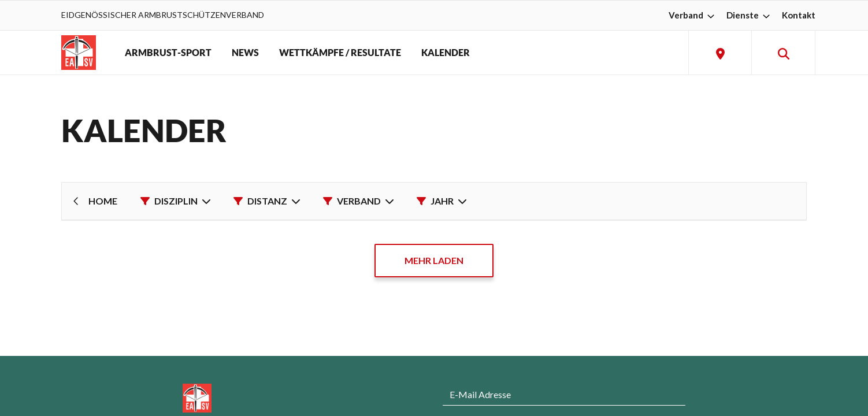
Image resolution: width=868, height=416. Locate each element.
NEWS (245, 53)
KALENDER (446, 53)
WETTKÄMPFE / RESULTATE (340, 53)
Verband (693, 15)
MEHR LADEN (434, 260)
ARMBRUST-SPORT (168, 53)
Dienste (750, 15)
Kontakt (799, 15)
